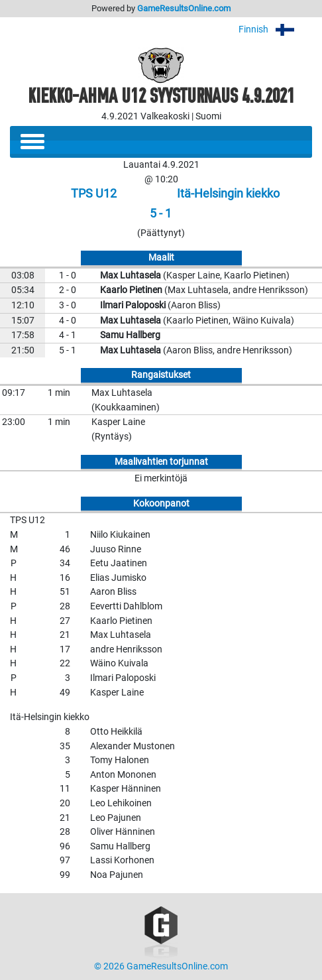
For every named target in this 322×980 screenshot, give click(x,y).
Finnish (275, 30)
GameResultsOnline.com (184, 8)
